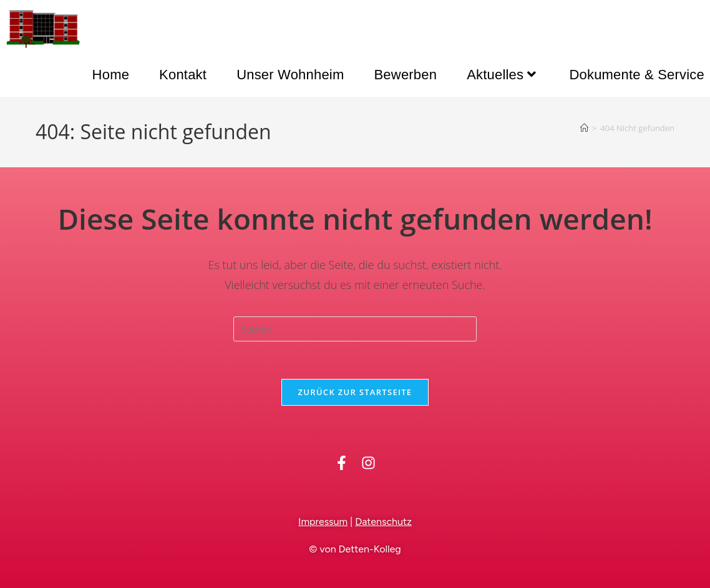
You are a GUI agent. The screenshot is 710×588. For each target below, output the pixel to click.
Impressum (323, 522)
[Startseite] (584, 128)
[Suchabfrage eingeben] (355, 329)
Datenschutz (383, 522)
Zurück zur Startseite (355, 392)
